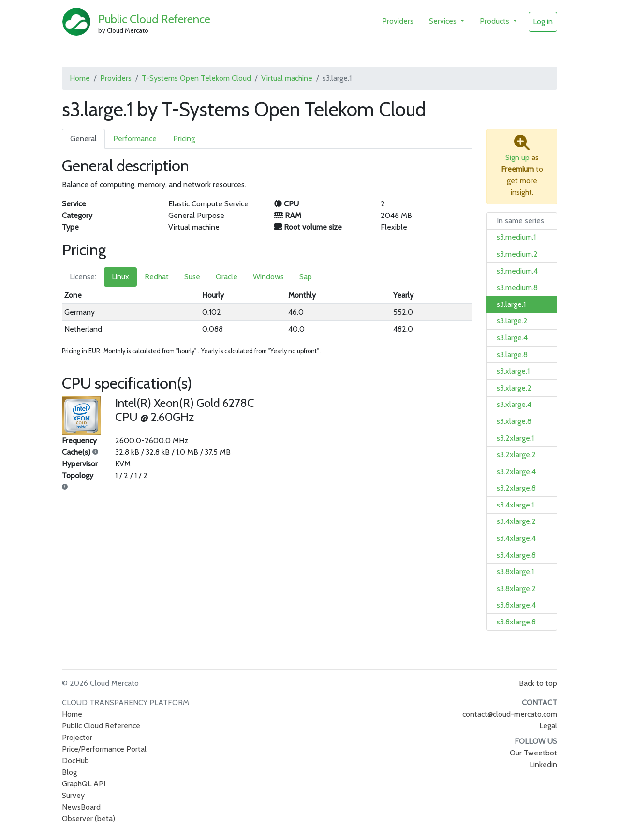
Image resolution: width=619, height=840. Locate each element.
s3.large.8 (512, 355)
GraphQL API (84, 784)
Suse (192, 277)
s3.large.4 (512, 338)
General (83, 138)
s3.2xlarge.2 (516, 455)
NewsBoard (81, 807)
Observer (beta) (88, 818)
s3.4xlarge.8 (516, 555)
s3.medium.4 (517, 271)
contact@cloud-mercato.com (510, 714)
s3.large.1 (511, 304)
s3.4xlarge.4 (516, 538)
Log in (543, 22)
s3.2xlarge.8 (516, 488)
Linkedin (543, 764)
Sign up (517, 157)
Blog (69, 772)
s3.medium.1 (516, 237)
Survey (73, 795)
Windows (268, 277)
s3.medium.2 (517, 254)
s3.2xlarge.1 (515, 438)
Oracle (227, 277)
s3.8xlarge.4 (516, 605)
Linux (120, 277)
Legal (548, 726)
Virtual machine (287, 78)
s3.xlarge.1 (513, 371)
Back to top (538, 683)
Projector (77, 737)
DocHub (75, 760)
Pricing (184, 138)
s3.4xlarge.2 (516, 521)
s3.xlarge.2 (514, 388)
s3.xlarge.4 (514, 404)
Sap (306, 277)
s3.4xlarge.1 (515, 505)
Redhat (157, 277)
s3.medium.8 (517, 287)
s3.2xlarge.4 (516, 471)
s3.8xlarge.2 (516, 588)
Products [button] (495, 21)
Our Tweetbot (533, 753)
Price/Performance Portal (104, 749)
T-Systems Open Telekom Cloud (196, 78)
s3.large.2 (512, 321)
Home (80, 78)
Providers (398, 21)
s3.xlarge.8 (514, 421)
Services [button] (444, 21)
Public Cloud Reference (154, 19)
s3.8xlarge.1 (515, 572)
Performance (135, 138)
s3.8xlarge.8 (516, 622)
